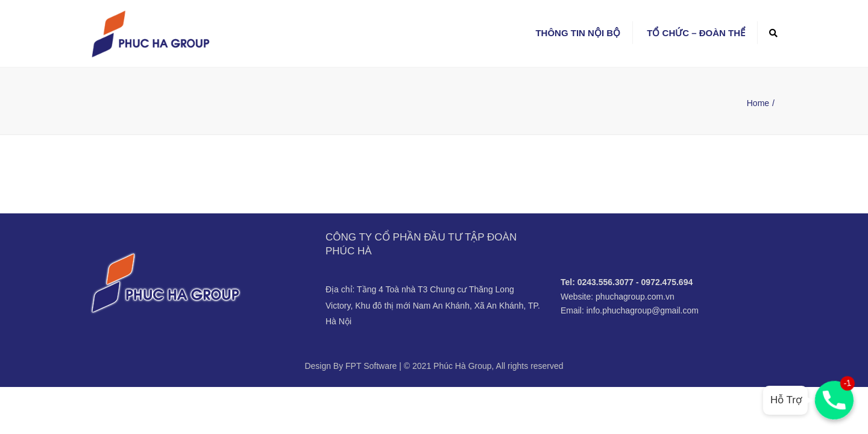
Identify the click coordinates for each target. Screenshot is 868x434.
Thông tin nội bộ (578, 33)
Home (758, 103)
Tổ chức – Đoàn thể (696, 33)
